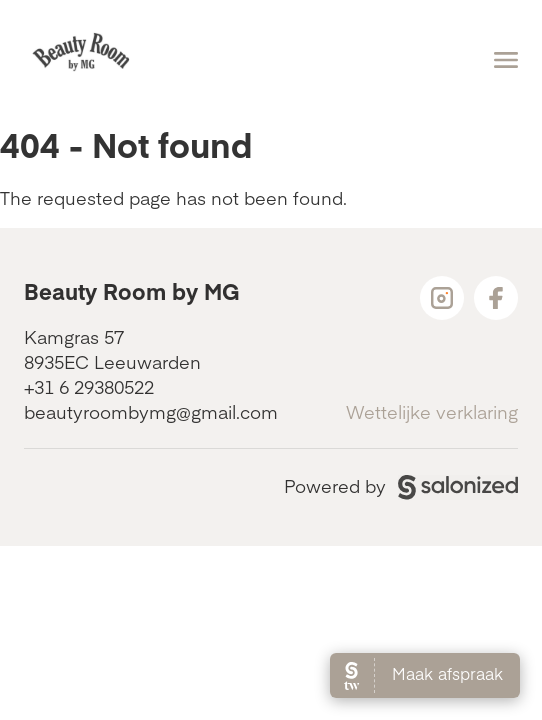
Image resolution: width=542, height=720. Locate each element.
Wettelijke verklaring (432, 411)
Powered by (401, 485)
